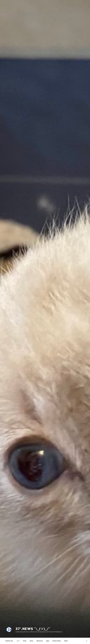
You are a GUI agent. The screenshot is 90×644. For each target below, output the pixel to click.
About (66, 641)
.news (18, 641)
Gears (31, 641)
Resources (40, 641)
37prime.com (9, 641)
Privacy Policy (57, 641)
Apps (48, 641)
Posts (25, 641)
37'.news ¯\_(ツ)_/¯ (33, 629)
